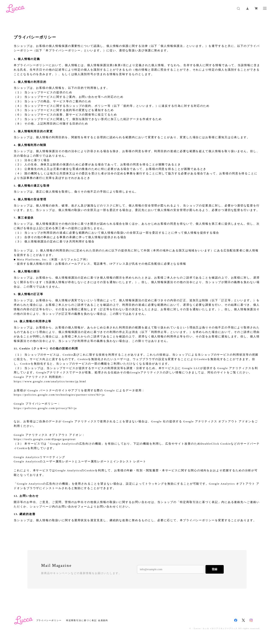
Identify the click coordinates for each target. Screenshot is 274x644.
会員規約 (103, 620)
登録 (214, 569)
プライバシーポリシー (49, 620)
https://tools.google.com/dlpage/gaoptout (45, 439)
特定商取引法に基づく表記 (81, 620)
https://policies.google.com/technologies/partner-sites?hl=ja (59, 395)
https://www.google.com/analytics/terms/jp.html (50, 381)
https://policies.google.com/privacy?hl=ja (45, 408)
